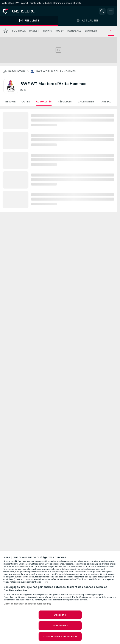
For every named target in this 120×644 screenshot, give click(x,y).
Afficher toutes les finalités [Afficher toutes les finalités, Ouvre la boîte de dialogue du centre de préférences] (60, 636)
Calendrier (86, 102)
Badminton (17, 71)
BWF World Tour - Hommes (56, 71)
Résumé (10, 102)
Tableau (106, 102)
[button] (102, 11)
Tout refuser (60, 626)
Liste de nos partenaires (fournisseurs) (27, 604)
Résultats (65, 102)
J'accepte (60, 615)
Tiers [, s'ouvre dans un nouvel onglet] (45, 582)
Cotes (26, 102)
